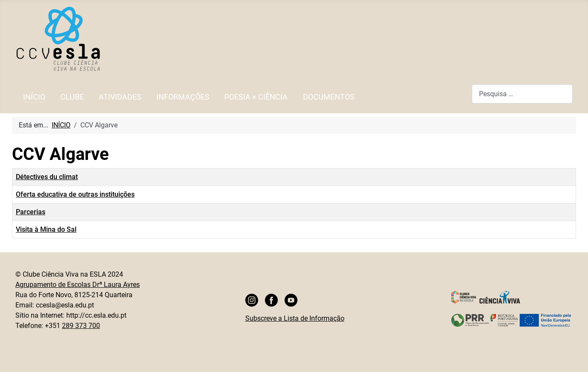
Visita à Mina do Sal (46, 229)
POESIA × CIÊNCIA (256, 97)
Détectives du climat (47, 177)
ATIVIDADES (120, 97)
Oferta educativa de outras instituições (75, 194)
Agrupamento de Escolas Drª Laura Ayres (78, 285)
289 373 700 (81, 326)
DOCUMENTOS (329, 97)
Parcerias (31, 212)
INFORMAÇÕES (183, 97)
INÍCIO (34, 97)
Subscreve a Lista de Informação (295, 318)
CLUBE (72, 97)
